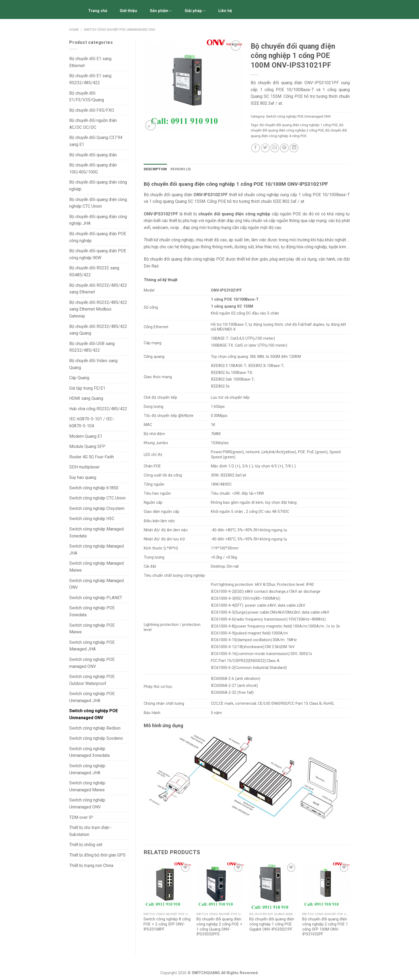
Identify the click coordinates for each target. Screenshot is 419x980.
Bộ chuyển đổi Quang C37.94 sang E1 (96, 141)
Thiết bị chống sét (86, 845)
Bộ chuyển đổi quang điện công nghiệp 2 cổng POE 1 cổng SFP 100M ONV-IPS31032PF (325, 927)
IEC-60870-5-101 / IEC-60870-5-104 (92, 422)
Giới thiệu (128, 11)
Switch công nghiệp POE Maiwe (92, 629)
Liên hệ (225, 11)
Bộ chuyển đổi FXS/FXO (92, 110)
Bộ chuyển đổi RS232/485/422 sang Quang (98, 330)
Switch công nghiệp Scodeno (96, 738)
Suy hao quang (83, 477)
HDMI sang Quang (86, 398)
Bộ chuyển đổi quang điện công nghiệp (98, 186)
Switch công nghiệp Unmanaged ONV (87, 803)
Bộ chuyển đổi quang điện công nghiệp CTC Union (98, 203)
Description (155, 169)
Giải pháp (195, 11)
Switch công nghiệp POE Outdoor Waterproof (92, 680)
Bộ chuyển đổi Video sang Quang (93, 364)
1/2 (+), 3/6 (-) (241, 466)
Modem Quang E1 (86, 436)
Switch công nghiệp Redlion (95, 728)
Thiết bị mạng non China (91, 865)
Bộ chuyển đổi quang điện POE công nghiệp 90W (98, 254)
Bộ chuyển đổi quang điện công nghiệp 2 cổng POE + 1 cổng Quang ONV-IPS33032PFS (219, 927)
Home (74, 30)
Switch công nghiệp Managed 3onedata (96, 532)
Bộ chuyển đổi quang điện (93, 155)
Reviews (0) (181, 169)
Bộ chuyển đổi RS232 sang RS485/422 (94, 271)
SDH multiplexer (84, 467)
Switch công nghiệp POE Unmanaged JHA (92, 697)
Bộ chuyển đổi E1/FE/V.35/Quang (87, 97)
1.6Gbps (218, 407)
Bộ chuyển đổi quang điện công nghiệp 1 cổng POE (299, 125)
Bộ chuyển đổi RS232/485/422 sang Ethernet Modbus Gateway (98, 309)
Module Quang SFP (87, 446)
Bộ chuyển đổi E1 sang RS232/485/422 (90, 79)
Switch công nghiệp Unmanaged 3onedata (89, 752)
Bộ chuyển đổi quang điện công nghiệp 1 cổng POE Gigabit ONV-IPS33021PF (272, 924)
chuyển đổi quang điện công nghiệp (234, 214)
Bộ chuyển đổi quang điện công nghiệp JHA (98, 220)
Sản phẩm (161, 11)
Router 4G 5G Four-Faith (92, 457)
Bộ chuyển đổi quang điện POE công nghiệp (98, 237)
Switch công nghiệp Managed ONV (96, 584)
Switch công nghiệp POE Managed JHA (92, 646)
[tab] (155, 169)
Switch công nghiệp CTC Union (97, 498)
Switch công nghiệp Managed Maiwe (96, 567)
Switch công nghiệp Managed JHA (96, 550)
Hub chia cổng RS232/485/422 (98, 409)
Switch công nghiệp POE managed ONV (92, 663)
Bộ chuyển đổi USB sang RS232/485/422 (92, 347)
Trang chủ (98, 11)
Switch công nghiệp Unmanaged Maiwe (87, 786)
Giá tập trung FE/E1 (87, 388)
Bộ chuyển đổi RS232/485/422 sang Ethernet (98, 289)
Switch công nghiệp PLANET (96, 598)
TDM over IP (81, 817)
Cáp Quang (79, 378)
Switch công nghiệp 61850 (94, 488)
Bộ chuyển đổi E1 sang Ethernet (90, 62)
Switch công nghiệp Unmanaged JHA (87, 769)
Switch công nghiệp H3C (92, 519)
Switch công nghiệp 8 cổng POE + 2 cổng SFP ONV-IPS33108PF (167, 924)
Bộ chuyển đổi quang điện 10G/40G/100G (93, 169)
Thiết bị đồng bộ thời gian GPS (97, 855)
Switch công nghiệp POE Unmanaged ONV (120, 30)
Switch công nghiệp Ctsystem (97, 508)
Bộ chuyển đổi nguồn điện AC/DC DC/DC (93, 124)
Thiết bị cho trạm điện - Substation (91, 831)
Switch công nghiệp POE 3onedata (92, 611)
